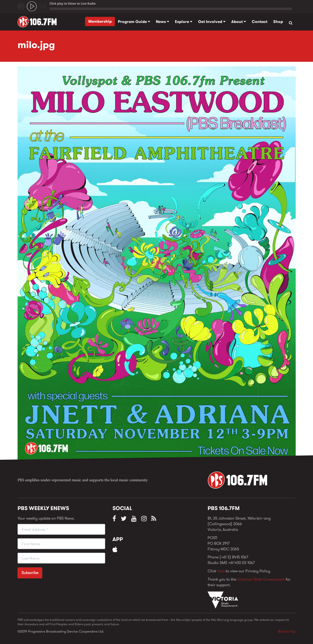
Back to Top (287, 631)
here (221, 571)
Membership (100, 21)
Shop (278, 22)
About (239, 22)
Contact (260, 22)
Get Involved (212, 22)
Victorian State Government (261, 579)
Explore (184, 22)
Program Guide (134, 22)
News (162, 22)
